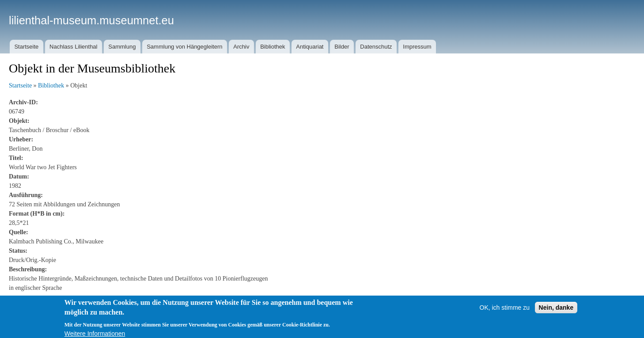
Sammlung (122, 47)
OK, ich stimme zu (505, 312)
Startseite (26, 47)
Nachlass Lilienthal (73, 47)
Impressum (417, 47)
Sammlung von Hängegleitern (184, 47)
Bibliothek (273, 47)
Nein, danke (556, 312)
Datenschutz (376, 47)
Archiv (241, 47)
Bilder (342, 47)
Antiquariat (310, 47)
